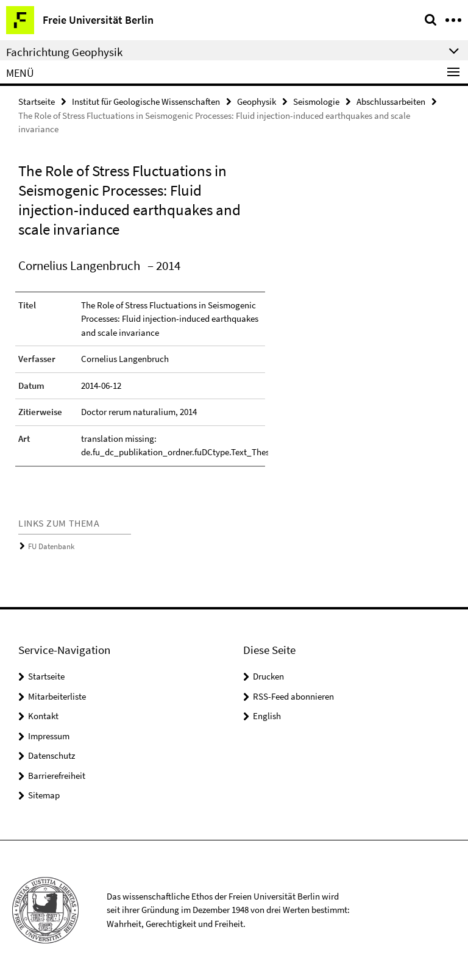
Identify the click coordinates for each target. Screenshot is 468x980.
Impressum (49, 736)
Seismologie (316, 101)
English (267, 716)
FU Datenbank (51, 546)
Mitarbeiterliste (57, 696)
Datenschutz (51, 755)
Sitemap (44, 795)
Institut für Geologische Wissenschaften (146, 101)
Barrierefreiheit (57, 776)
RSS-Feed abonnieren (293, 696)
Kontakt (43, 716)
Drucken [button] (268, 676)
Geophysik (257, 101)
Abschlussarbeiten (391, 101)
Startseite (37, 101)
